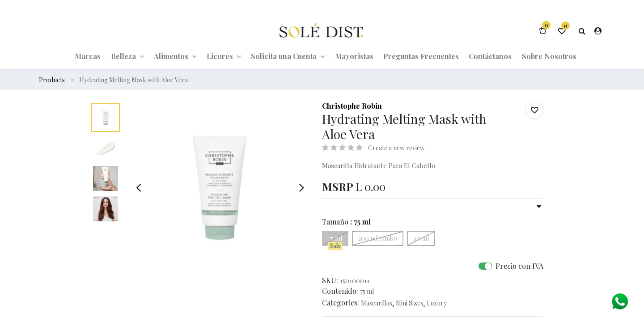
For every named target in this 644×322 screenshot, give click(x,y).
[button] (534, 110)
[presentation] (138, 187)
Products (52, 80)
